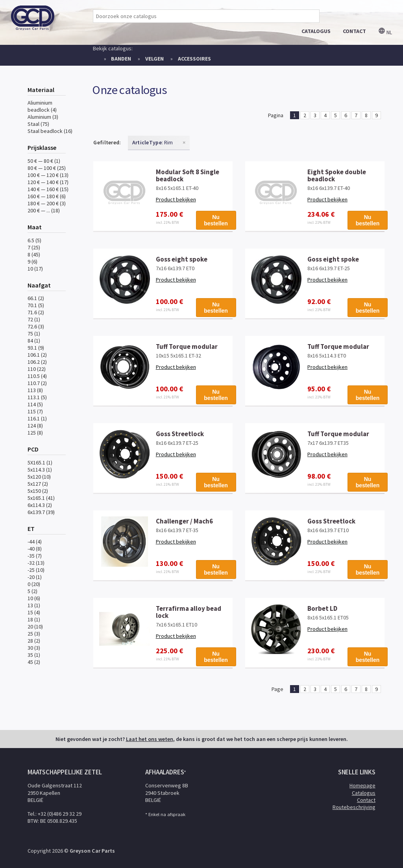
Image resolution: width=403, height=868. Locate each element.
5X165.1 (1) (40, 463)
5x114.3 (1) (40, 470)
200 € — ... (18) (44, 210)
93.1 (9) (36, 348)
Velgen (154, 59)
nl (385, 32)
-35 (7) (35, 556)
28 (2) (34, 641)
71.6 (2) (36, 312)
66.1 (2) (36, 298)
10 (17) (35, 269)
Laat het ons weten (150, 739)
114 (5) (35, 404)
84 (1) (34, 341)
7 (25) (34, 247)
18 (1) (34, 619)
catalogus (316, 31)
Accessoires (194, 59)
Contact (366, 800)
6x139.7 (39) (41, 512)
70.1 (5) (36, 305)
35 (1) (34, 655)
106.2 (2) (37, 362)
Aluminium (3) (43, 117)
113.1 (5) (37, 397)
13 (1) (34, 605)
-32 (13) (36, 563)
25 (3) (34, 634)
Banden (121, 59)
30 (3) (34, 648)
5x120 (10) (39, 477)
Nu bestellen (216, 220)
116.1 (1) (37, 418)
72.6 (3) (36, 326)
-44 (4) (35, 542)
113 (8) (35, 390)
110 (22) (37, 369)
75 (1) (34, 334)
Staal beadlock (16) (50, 131)
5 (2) (32, 591)
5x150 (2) (38, 491)
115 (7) (35, 411)
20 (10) (35, 627)
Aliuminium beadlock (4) (42, 106)
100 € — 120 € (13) (48, 175)
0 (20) (34, 584)
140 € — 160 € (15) (48, 189)
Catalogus (364, 793)
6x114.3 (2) (40, 505)
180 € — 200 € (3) (47, 203)
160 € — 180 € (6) (47, 196)
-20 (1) (35, 577)
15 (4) (34, 612)
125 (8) (35, 433)
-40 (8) (35, 549)
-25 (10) (36, 570)
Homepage (362, 785)
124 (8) (35, 426)
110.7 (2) (37, 383)
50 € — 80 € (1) (44, 161)
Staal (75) (38, 124)
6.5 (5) (34, 240)
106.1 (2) (37, 355)
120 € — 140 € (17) (48, 182)
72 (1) (34, 319)
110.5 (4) (37, 376)
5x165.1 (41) (41, 498)
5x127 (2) (38, 484)
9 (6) (32, 262)
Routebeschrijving (354, 807)
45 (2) (34, 662)
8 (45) (34, 254)
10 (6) (34, 598)
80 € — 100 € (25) (47, 168)
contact (354, 31)
